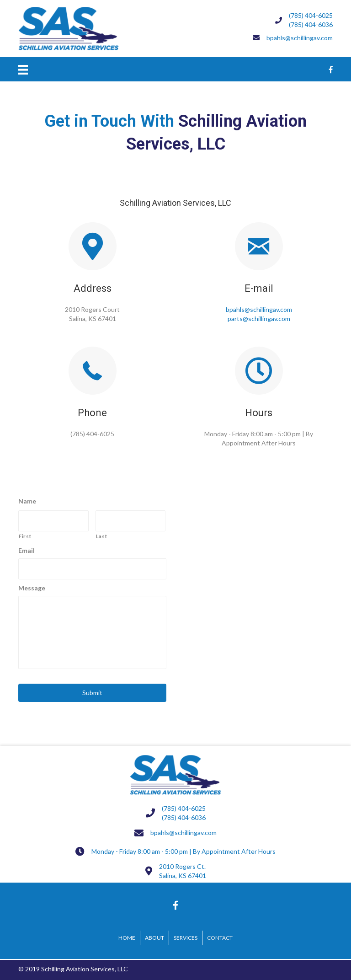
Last (102, 536)
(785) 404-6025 (311, 15)
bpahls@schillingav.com (259, 309)
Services (186, 938)
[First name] (53, 521)
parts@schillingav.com (259, 319)
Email (27, 550)
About (154, 938)
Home (127, 938)
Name (27, 501)
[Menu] (23, 69)
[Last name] (131, 521)
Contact (220, 938)
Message (32, 588)
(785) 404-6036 (311, 24)
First (25, 536)
